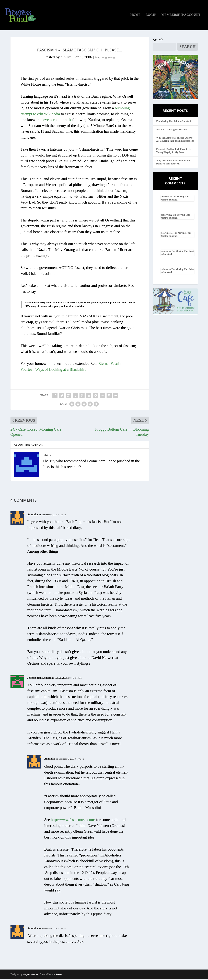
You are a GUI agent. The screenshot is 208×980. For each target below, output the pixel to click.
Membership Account (181, 16)
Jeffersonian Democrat (41, 679)
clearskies (166, 234)
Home (135, 16)
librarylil (165, 216)
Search (158, 41)
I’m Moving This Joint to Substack (174, 122)
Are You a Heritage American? (172, 131)
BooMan (165, 198)
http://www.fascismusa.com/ (73, 821)
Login (151, 16)
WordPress (57, 976)
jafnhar (164, 252)
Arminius (33, 516)
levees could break (57, 121)
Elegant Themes (30, 976)
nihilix (66, 58)
